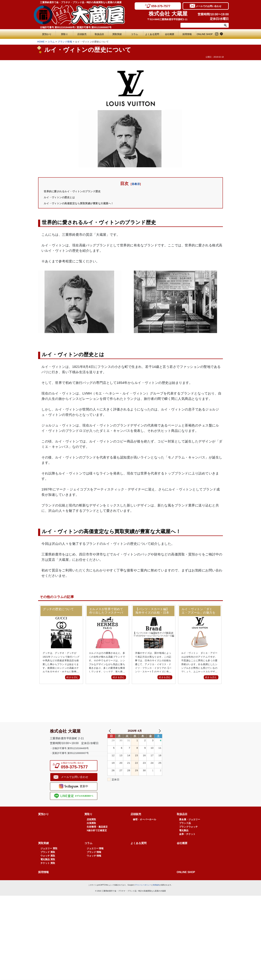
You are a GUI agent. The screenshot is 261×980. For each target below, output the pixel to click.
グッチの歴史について (58, 609)
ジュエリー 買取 (49, 857)
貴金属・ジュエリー (190, 828)
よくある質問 (153, 34)
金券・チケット (187, 842)
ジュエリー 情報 (95, 857)
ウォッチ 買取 (48, 864)
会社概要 (170, 34)
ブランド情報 (65, 42)
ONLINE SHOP (205, 34)
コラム (134, 34)
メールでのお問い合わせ (209, 6)
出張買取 (91, 831)
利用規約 (156, 893)
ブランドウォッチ (188, 835)
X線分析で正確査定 (97, 839)
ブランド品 (185, 831)
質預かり (47, 34)
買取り (64, 34)
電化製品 (184, 839)
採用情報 (187, 34)
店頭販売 (82, 34)
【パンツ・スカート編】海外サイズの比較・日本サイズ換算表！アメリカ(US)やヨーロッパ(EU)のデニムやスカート (153, 611)
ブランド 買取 (48, 860)
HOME (41, 42)
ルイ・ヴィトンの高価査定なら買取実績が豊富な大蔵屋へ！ (85, 203)
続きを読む (72, 677)
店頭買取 (91, 828)
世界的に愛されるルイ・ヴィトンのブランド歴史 (78, 191)
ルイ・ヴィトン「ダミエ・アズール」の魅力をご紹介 (199, 611)
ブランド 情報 (94, 860)
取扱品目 (99, 34)
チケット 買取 (48, 871)
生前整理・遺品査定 (97, 835)
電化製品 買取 (48, 868)
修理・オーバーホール (144, 828)
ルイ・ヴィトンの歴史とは (62, 197)
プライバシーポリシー (143, 893)
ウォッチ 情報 (94, 864)
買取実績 (117, 34)
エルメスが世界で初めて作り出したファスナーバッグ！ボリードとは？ (106, 611)
